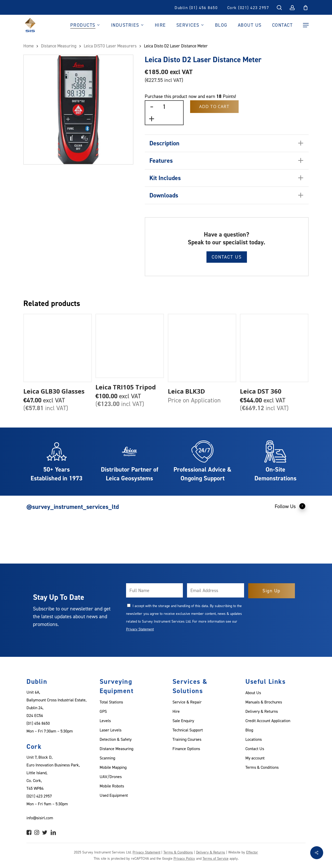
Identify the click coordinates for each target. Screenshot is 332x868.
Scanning (107, 758)
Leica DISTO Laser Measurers (110, 46)
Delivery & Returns (262, 711)
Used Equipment (114, 795)
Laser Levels (110, 730)
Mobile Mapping (113, 767)
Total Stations (111, 702)
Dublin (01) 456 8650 (196, 8)
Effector (252, 852)
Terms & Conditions (262, 767)
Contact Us (227, 257)
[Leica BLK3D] (202, 348)
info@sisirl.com (40, 818)
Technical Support (188, 730)
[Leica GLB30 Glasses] (58, 348)
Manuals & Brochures (264, 702)
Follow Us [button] (290, 506)
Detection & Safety (116, 739)
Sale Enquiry (183, 721)
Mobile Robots (112, 786)
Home (29, 46)
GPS (103, 711)
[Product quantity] (164, 107)
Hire (176, 711)
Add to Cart (214, 106)
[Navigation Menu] (306, 25)
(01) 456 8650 (38, 723)
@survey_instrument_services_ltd (73, 507)
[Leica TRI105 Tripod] (130, 346)
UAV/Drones (111, 777)
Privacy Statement (140, 629)
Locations (254, 739)
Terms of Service (216, 858)
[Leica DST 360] (274, 348)
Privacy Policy (184, 858)
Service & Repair (187, 702)
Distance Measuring (59, 46)
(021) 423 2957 (39, 796)
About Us (253, 693)
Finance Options (186, 749)
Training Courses (187, 739)
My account (255, 758)
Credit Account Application (268, 721)
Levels (105, 721)
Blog (249, 730)
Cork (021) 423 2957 (248, 8)
